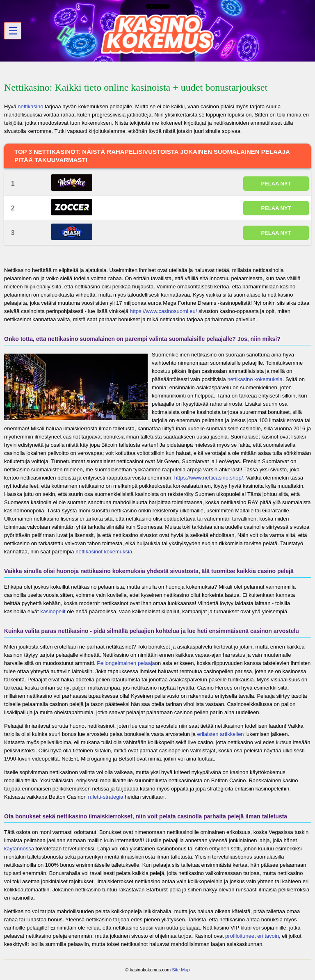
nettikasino (30, 106)
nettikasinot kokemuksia (104, 552)
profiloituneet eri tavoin (252, 936)
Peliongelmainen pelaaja (126, 663)
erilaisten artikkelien (220, 734)
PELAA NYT (276, 184)
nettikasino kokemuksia (255, 379)
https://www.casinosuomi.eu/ (163, 311)
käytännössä (19, 849)
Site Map (181, 970)
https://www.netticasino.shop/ (209, 478)
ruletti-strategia (106, 797)
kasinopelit (53, 611)
